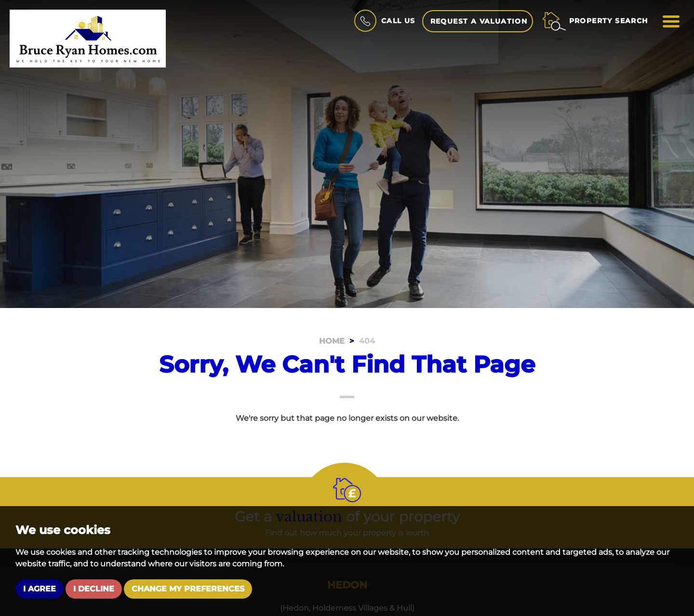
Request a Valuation (479, 21)
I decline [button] (94, 589)
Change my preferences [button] (188, 589)
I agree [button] (40, 589)
